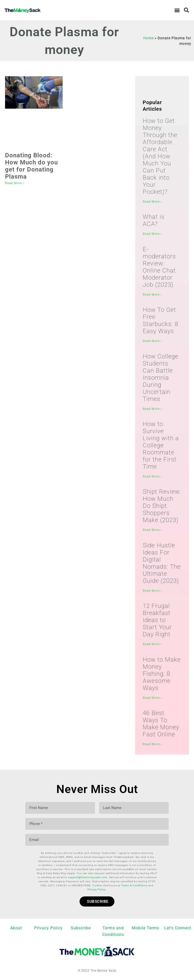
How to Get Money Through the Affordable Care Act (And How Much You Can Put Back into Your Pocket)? (160, 156)
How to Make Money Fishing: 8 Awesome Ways (162, 674)
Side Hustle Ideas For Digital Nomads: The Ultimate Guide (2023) (162, 563)
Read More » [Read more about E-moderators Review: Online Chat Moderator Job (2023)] (153, 295)
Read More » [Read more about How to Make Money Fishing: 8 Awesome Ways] (153, 698)
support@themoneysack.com (88, 876)
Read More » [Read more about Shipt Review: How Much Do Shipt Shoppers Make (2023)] (153, 530)
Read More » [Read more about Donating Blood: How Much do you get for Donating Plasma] (15, 183)
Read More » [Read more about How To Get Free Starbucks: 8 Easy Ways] (153, 341)
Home (148, 38)
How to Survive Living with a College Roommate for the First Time (161, 445)
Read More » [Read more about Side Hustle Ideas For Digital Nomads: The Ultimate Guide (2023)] (153, 591)
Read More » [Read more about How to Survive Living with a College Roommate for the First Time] (153, 476)
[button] (177, 10)
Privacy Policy (96, 888)
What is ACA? (154, 220)
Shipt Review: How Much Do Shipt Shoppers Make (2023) (162, 506)
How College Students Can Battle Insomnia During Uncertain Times (161, 378)
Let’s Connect (178, 927)
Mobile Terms (145, 927)
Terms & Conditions (134, 884)
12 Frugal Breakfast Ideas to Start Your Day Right (157, 620)
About (16, 927)
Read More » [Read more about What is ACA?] (153, 234)
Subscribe (81, 927)
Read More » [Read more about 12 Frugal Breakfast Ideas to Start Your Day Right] (153, 644)
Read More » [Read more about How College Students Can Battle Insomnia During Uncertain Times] (153, 409)
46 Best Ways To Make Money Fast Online (161, 724)
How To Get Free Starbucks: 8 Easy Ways (161, 320)
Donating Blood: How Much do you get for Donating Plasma (31, 166)
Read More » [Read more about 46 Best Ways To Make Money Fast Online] (153, 744)
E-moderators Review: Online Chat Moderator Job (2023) (159, 267)
